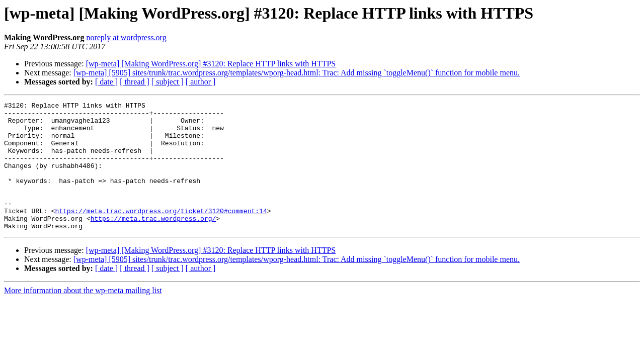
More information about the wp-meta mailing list (83, 316)
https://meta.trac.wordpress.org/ (153, 242)
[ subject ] (168, 82)
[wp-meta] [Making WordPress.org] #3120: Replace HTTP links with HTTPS (211, 64)
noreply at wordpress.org (126, 37)
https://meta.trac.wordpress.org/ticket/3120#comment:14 (161, 233)
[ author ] (201, 82)
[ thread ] (135, 82)
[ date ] (106, 82)
